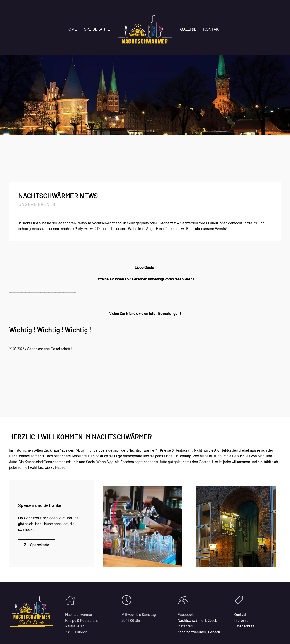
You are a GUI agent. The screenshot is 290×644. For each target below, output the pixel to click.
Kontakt (212, 29)
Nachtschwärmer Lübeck (196, 621)
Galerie (188, 29)
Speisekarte (97, 29)
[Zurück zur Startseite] (145, 29)
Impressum (242, 621)
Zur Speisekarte (37, 545)
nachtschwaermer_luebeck (198, 632)
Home (71, 29)
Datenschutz (243, 626)
